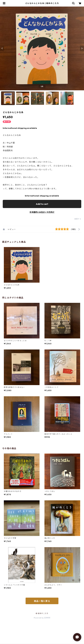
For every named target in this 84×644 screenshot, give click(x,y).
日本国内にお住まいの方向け (42, 212)
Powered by (42, 618)
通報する (78, 219)
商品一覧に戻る (42, 601)
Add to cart (42, 204)
